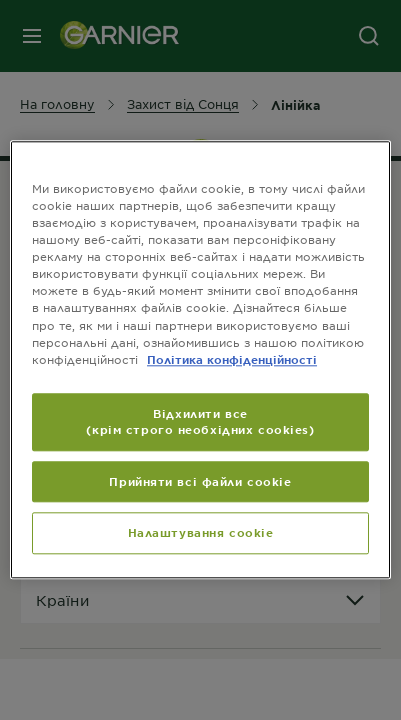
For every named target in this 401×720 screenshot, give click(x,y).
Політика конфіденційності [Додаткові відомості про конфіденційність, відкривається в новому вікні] (232, 359)
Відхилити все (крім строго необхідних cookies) (200, 421)
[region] (200, 359)
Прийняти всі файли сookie (200, 481)
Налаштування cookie (201, 533)
